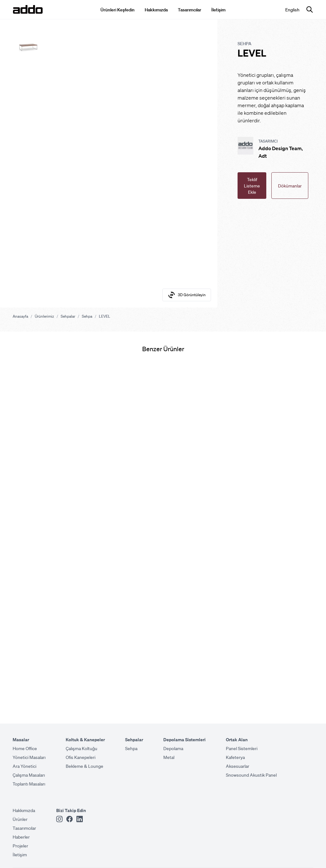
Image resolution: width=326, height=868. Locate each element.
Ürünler (20, 819)
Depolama (173, 748)
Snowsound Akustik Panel (251, 775)
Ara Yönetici (24, 766)
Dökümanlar (290, 186)
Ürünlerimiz (44, 316)
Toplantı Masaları (29, 784)
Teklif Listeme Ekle (252, 186)
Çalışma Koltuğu (81, 748)
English (292, 9)
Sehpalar (68, 316)
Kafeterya (235, 757)
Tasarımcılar (190, 9)
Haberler (21, 837)
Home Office (25, 748)
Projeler (20, 846)
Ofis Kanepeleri (81, 757)
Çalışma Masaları (29, 775)
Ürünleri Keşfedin (118, 9)
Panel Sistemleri (242, 748)
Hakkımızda (156, 9)
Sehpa (87, 316)
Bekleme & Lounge (85, 766)
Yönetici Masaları (29, 757)
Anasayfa (20, 316)
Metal (169, 757)
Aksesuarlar (238, 766)
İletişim (218, 9)
